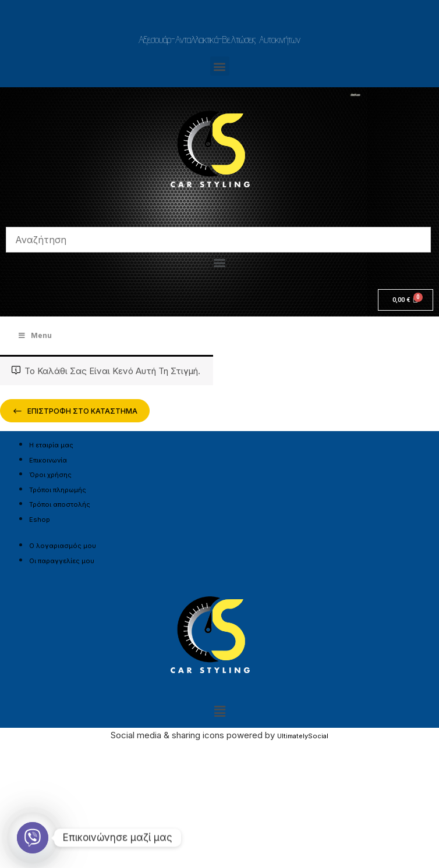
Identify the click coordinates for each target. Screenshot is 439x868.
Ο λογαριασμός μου (63, 546)
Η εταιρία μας (51, 445)
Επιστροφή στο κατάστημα (82, 411)
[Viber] (33, 838)
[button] (220, 66)
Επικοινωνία (48, 460)
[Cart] (406, 300)
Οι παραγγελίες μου (62, 561)
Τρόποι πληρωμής (58, 490)
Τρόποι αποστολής (60, 504)
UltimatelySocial (303, 736)
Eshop (40, 520)
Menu (35, 335)
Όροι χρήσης (50, 475)
